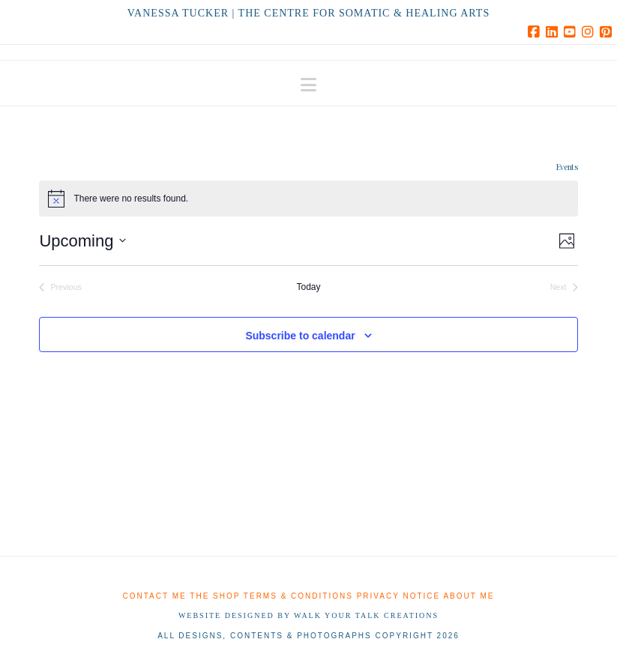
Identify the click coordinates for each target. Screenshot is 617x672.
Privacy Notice (399, 596)
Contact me (155, 596)
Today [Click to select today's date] (308, 287)
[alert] (308, 199)
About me (469, 596)
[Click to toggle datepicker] (82, 241)
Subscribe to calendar (300, 336)
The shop (215, 596)
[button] (308, 85)
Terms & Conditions (298, 596)
